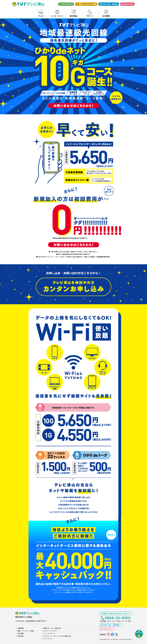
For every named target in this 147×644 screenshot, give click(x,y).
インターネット (57, 13)
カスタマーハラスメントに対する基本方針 (57, 636)
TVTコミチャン (68, 4)
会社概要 (106, 13)
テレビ (41, 13)
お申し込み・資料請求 (110, 4)
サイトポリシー (49, 639)
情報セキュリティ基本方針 (52, 628)
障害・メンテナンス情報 (88, 4)
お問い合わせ (129, 4)
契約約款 (21, 636)
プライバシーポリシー (51, 631)
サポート (90, 13)
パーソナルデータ (49, 633)
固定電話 (73, 13)
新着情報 (21, 628)
